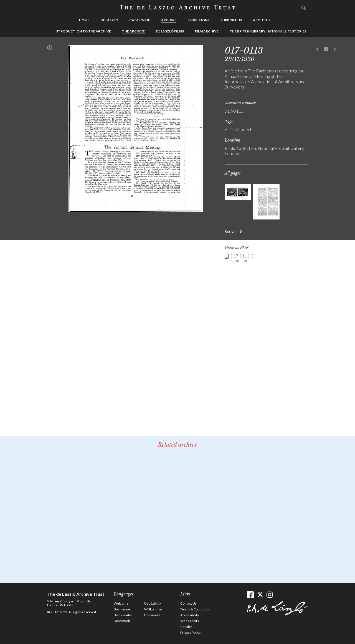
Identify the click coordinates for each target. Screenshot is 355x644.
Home (84, 20)
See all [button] (231, 231)
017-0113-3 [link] (242, 258)
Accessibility (190, 615)
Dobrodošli (122, 621)
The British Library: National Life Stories (268, 31)
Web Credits (190, 621)
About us (262, 20)
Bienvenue (122, 609)
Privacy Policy (190, 632)
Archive (169, 20)
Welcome (121, 603)
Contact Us (188, 603)
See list (326, 49)
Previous (318, 49)
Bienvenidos (123, 615)
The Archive (133, 31)
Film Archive (207, 31)
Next (335, 49)
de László (109, 20)
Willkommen (154, 609)
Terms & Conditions (195, 609)
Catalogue (140, 20)
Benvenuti (152, 615)
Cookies (186, 627)
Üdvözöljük (153, 603)
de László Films (170, 31)
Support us (231, 20)
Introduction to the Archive (83, 31)
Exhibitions (198, 20)
